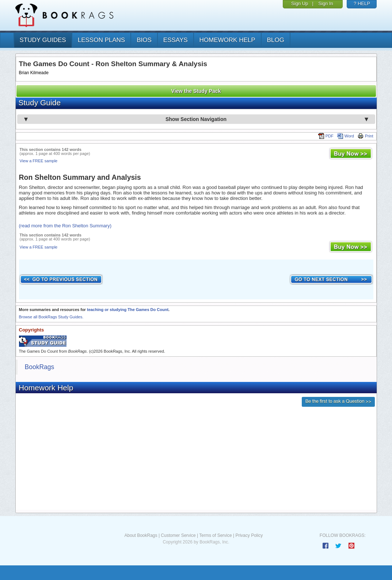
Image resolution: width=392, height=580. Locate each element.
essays (176, 40)
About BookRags (141, 535)
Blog (276, 40)
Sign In (326, 3)
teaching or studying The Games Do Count (128, 310)
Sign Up (300, 3)
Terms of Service (215, 535)
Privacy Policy (249, 535)
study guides (43, 40)
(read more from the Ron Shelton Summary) (65, 226)
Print (366, 136)
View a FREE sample (39, 161)
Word (346, 136)
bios (144, 40)
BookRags (40, 367)
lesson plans (101, 40)
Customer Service (178, 535)
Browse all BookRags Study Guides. (51, 317)
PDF (326, 136)
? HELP (362, 3)
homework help (227, 40)
